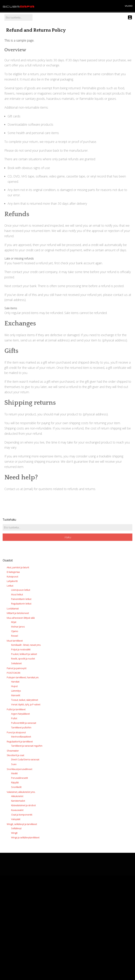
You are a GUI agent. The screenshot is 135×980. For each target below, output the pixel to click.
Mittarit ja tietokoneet (18, 613)
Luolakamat (13, 609)
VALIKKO (129, 6)
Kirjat (14, 622)
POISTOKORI (13, 673)
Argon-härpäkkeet (20, 714)
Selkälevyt (16, 828)
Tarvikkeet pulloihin (21, 727)
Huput (14, 686)
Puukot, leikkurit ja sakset (24, 654)
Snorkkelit (16, 787)
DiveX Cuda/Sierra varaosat (25, 759)
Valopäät (16, 819)
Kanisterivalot (18, 801)
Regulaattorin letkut (21, 604)
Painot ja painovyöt (17, 668)
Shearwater (13, 751)
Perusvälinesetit (19, 778)
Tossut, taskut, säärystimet (25, 700)
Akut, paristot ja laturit (18, 567)
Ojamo (15, 631)
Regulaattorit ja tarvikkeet (20, 742)
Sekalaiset (16, 663)
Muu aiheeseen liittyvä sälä (21, 618)
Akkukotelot (17, 796)
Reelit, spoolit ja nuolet (23, 659)
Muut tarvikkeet (15, 641)
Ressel (15, 636)
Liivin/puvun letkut (21, 590)
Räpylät (15, 782)
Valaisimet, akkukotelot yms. (21, 792)
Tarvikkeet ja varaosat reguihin (27, 746)
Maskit (14, 773)
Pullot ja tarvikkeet (16, 709)
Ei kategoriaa (13, 572)
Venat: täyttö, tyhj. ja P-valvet (26, 704)
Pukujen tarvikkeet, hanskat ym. (23, 677)
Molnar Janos (18, 627)
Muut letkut (17, 594)
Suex (14, 764)
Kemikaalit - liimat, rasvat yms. (26, 645)
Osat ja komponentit (22, 815)
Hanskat (15, 682)
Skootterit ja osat (15, 755)
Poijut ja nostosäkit (21, 649)
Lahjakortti (12, 581)
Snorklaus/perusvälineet (19, 769)
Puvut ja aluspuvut (16, 732)
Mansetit (16, 695)
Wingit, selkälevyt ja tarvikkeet (22, 824)
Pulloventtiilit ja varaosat (24, 723)
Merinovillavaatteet (21, 737)
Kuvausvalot (17, 810)
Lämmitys (16, 691)
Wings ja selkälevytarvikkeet (25, 837)
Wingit (14, 833)
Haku (68, 537)
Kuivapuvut (12, 577)
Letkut (10, 586)
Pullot (14, 718)
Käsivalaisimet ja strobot (23, 805)
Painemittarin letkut (21, 599)
